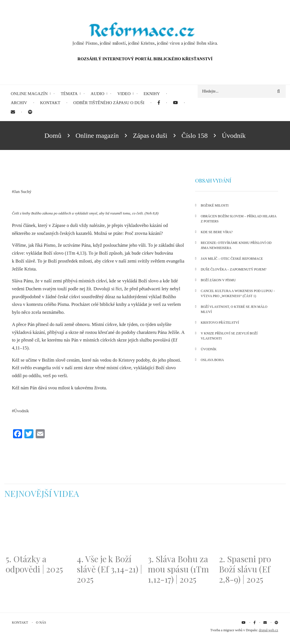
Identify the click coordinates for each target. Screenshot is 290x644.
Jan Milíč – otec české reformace (232, 259)
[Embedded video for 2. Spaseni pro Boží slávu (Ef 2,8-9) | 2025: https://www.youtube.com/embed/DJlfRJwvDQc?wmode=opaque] (252, 530)
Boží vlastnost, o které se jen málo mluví (234, 309)
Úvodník (22, 411)
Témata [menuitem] (69, 94)
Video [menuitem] (124, 94)
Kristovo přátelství (220, 323)
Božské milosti (215, 205)
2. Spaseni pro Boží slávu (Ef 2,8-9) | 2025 (245, 569)
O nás (41, 622)
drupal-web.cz (268, 630)
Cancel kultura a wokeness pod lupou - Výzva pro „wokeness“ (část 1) (238, 293)
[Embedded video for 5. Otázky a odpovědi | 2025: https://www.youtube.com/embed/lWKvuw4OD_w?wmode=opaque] (38, 530)
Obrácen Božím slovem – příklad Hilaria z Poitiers (239, 219)
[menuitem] (159, 103)
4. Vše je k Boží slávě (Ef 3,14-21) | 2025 (109, 569)
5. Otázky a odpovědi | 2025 (34, 564)
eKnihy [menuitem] (152, 94)
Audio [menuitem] (97, 94)
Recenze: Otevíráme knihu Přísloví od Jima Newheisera (236, 245)
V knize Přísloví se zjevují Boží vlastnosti (229, 336)
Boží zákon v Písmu (218, 280)
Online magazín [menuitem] (29, 94)
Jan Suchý (23, 192)
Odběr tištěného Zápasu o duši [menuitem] (109, 103)
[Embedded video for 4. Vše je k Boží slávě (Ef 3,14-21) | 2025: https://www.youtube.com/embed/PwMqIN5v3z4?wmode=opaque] (109, 530)
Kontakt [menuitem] (50, 103)
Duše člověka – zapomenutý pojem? (234, 269)
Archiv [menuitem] (19, 103)
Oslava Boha (212, 360)
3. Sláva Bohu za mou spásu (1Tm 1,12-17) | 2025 (178, 569)
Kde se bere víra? (217, 232)
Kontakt (20, 622)
